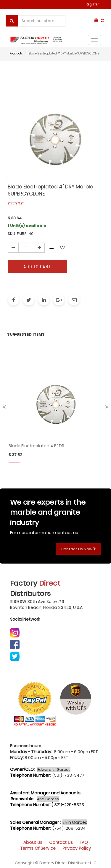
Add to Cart (37, 266)
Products (16, 53)
